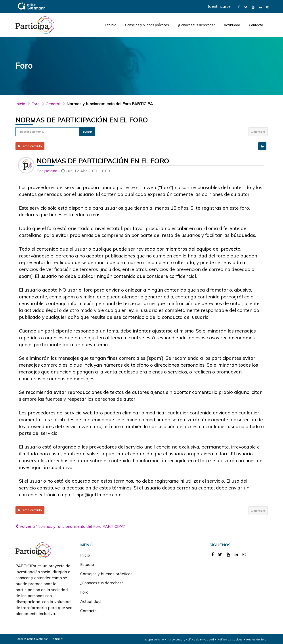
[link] (239, 7)
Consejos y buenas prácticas (147, 25)
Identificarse (219, 6)
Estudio (111, 25)
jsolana (51, 171)
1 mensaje (258, 132)
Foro (84, 592)
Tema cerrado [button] (30, 146)
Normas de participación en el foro (82, 120)
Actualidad (232, 25)
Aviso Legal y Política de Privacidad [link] (191, 639)
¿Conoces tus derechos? (196, 25)
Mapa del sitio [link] (155, 639)
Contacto (256, 25)
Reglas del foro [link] (256, 639)
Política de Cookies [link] (230, 639)
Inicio (20, 104)
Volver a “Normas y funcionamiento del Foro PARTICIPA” (70, 526)
